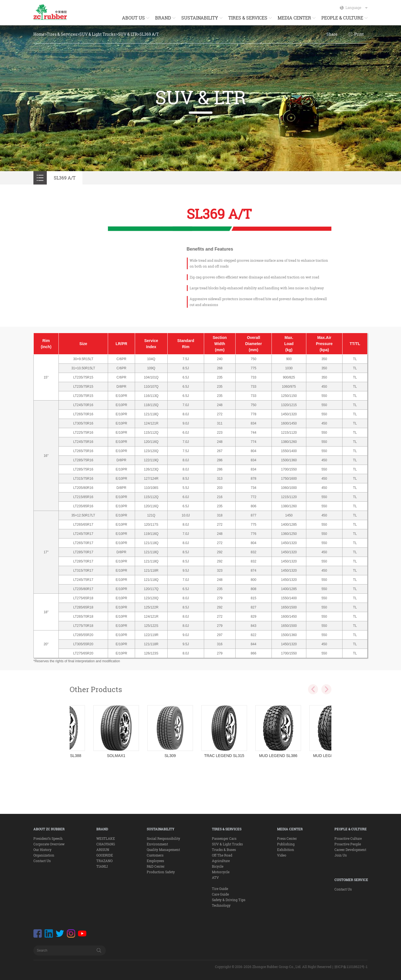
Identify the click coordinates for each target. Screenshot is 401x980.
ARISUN (103, 850)
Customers (155, 855)
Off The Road (222, 855)
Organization (44, 855)
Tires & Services (62, 34)
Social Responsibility (163, 838)
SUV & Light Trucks (97, 34)
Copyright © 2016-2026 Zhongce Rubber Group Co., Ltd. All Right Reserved (273, 967)
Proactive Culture (348, 838)
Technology (221, 905)
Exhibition (286, 850)
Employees (155, 861)
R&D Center (156, 866)
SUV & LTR (128, 34)
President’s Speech (48, 838)
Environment (157, 844)
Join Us (341, 855)
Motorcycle (221, 872)
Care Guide (220, 894)
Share (332, 34)
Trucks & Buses (224, 850)
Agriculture (221, 861)
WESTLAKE (106, 838)
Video (282, 855)
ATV (215, 877)
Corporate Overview (49, 844)
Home (39, 34)
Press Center (287, 838)
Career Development (350, 850)
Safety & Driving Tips (229, 900)
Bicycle (218, 866)
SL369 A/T (149, 34)
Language (357, 8)
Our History (42, 850)
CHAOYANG (106, 844)
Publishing (286, 844)
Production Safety (161, 872)
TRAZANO (104, 861)
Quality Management (163, 850)
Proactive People (348, 844)
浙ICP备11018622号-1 (351, 967)
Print (359, 34)
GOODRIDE (105, 855)
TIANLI (102, 866)
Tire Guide (220, 889)
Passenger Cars (224, 838)
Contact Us (42, 861)
